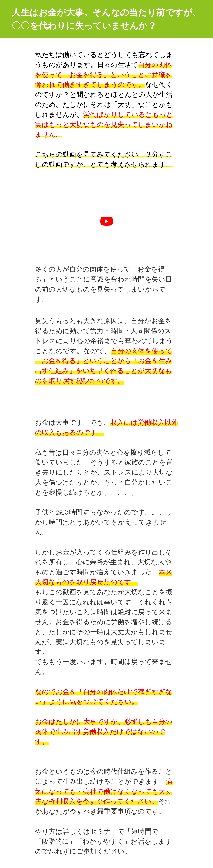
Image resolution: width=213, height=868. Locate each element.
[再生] (107, 221)
